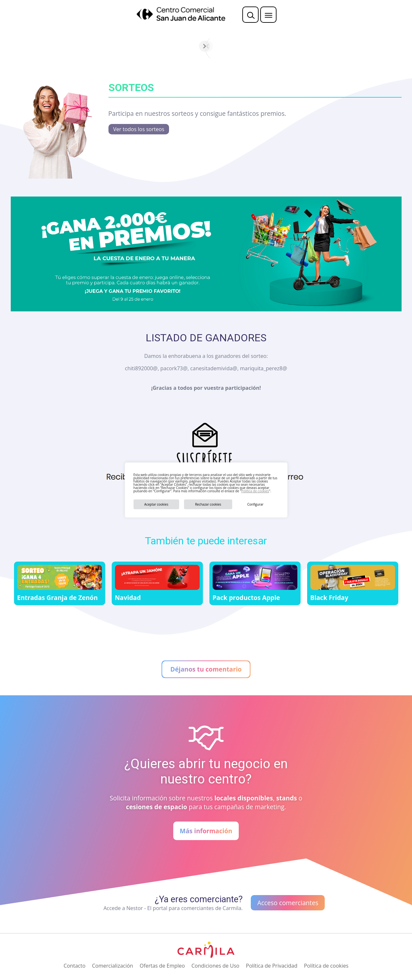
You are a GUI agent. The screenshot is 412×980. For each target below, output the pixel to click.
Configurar (255, 504)
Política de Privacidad (272, 966)
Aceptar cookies (156, 504)
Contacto (74, 966)
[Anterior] (130, 46)
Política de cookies (255, 491)
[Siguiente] (282, 46)
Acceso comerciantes (288, 903)
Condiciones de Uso (215, 966)
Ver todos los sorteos (139, 129)
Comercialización (112, 966)
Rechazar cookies (208, 504)
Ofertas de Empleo (162, 966)
